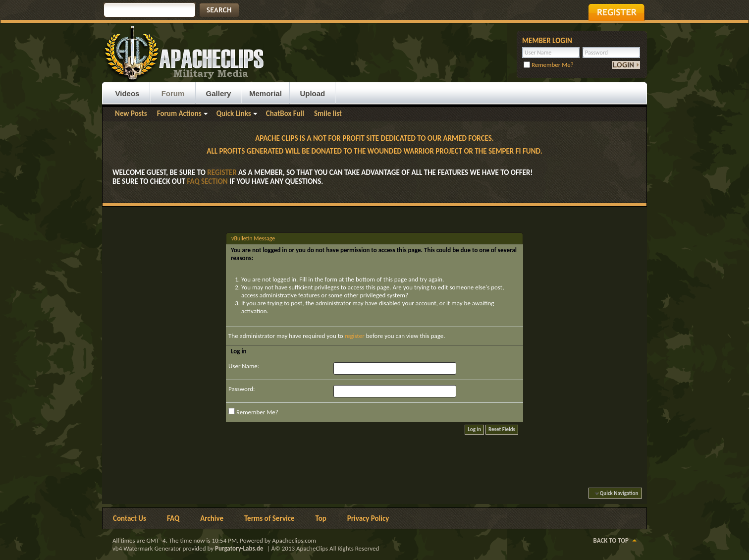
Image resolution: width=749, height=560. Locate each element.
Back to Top (611, 540)
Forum (173, 93)
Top (321, 518)
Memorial (266, 93)
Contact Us (130, 518)
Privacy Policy (368, 518)
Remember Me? (549, 65)
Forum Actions (179, 113)
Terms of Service (269, 518)
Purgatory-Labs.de (239, 548)
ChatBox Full (285, 113)
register (355, 336)
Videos (128, 93)
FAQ (173, 518)
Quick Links (234, 113)
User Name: (244, 366)
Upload (312, 93)
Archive (212, 518)
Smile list (328, 113)
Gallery (219, 93)
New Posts (131, 113)
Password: (241, 389)
